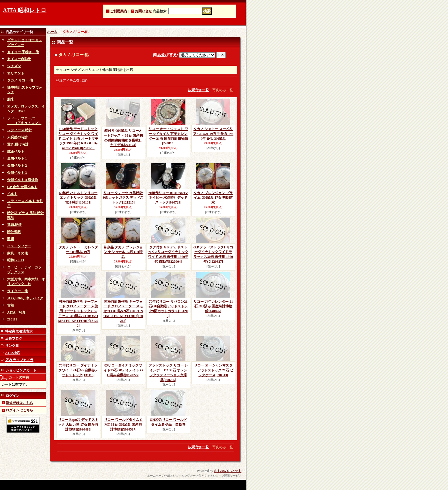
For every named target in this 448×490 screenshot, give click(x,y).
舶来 (11, 99)
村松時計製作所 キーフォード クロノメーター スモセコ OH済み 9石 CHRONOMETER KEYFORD (123, 311)
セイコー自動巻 (19, 59)
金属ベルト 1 (17, 158)
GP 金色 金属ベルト (22, 187)
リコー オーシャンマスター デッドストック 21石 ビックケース (213, 370)
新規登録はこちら (19, 403)
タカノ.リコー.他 (20, 80)
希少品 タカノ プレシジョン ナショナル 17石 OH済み (123, 252)
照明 (11, 239)
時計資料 (14, 232)
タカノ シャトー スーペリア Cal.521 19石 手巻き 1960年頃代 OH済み (213, 134)
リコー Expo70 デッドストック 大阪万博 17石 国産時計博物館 (78, 425)
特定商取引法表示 (19, 331)
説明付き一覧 (199, 90)
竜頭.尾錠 (14, 225)
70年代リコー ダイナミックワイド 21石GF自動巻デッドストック (78, 370)
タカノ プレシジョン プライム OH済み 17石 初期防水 (213, 198)
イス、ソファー (19, 246)
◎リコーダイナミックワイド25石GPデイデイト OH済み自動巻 (123, 370)
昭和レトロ (16, 260)
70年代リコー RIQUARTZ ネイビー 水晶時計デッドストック (168, 198)
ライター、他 (17, 291)
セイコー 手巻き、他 (23, 52)
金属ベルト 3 (17, 173)
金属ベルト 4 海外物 (23, 180)
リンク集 (12, 346)
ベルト (12, 194)
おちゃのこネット (228, 471)
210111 (12, 319)
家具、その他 (17, 253)
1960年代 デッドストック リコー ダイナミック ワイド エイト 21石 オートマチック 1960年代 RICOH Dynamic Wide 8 (78, 139)
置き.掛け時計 (18, 144)
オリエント (16, 73)
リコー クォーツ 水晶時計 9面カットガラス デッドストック (123, 198)
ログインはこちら (19, 410)
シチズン (14, 66)
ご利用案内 (119, 11)
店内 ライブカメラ (19, 360)
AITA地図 (13, 353)
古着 (11, 305)
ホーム (52, 32)
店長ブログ (14, 338)
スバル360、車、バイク (25, 298)
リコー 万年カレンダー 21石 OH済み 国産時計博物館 (213, 306)
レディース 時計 (20, 130)
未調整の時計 (17, 137)
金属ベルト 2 (17, 166)
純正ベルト (16, 152)
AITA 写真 (16, 312)
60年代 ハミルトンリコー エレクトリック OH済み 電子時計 (78, 198)
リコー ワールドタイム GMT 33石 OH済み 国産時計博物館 (123, 425)
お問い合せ (143, 11)
